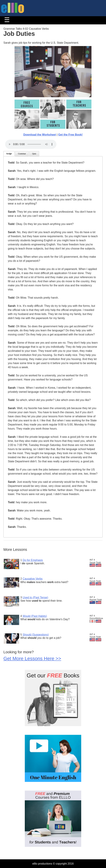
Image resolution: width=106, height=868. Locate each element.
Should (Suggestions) (36, 635)
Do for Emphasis (33, 560)
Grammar (22, 154)
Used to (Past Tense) (35, 597)
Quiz (34, 154)
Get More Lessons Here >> (32, 659)
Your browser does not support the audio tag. (31, 144)
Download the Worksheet (40, 135)
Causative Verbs (33, 579)
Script (9, 154)
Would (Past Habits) (35, 616)
